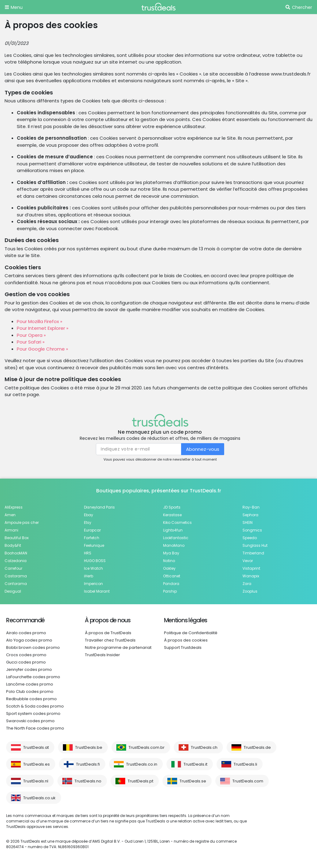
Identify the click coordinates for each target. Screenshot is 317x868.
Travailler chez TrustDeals (110, 640)
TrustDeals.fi (88, 764)
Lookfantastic (176, 538)
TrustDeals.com (248, 781)
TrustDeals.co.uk (39, 798)
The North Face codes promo (35, 728)
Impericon (93, 584)
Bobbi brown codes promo (33, 647)
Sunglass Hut (255, 545)
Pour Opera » (31, 335)
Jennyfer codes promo (29, 669)
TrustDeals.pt (140, 781)
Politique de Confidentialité (191, 633)
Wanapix (251, 576)
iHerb (89, 576)
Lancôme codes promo (30, 684)
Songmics (252, 530)
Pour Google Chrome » (42, 349)
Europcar (92, 530)
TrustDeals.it (195, 764)
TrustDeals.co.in (142, 764)
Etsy (88, 522)
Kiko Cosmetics (177, 522)
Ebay (89, 515)
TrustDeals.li (245, 764)
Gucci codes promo (26, 662)
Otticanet (172, 576)
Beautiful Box (17, 538)
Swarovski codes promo (30, 721)
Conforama (16, 584)
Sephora (250, 515)
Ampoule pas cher (22, 522)
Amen (10, 515)
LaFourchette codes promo (33, 677)
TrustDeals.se (193, 781)
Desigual (13, 591)
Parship (170, 591)
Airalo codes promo (26, 633)
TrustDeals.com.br (147, 747)
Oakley (169, 568)
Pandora (171, 584)
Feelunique (94, 545)
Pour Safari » (31, 342)
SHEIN (248, 522)
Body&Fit (13, 545)
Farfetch (92, 538)
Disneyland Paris (99, 507)
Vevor (248, 561)
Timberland (253, 553)
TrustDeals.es (36, 764)
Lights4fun (173, 530)
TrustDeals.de (257, 747)
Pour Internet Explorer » (43, 328)
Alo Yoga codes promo (29, 640)
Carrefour (13, 568)
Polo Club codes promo (30, 691)
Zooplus (250, 591)
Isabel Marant (97, 591)
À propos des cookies (186, 640)
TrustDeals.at (36, 747)
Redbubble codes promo (31, 699)
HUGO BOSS (95, 561)
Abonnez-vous (203, 449)
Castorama (16, 576)
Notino (169, 561)
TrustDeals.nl (36, 781)
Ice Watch (93, 568)
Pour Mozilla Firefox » (40, 321)
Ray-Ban (251, 507)
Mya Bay (171, 553)
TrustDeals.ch (204, 747)
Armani (11, 530)
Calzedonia (16, 561)
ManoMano (174, 545)
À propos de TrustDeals (108, 633)
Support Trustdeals (183, 647)
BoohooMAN (16, 553)
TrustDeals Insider (102, 655)
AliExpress (14, 507)
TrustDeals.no (88, 781)
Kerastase (172, 515)
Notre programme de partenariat (118, 647)
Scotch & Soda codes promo (35, 706)
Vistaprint (251, 568)
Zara (247, 584)
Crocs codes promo (26, 655)
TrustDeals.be (89, 747)
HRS (88, 553)
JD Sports (172, 507)
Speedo (250, 538)
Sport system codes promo (33, 714)
